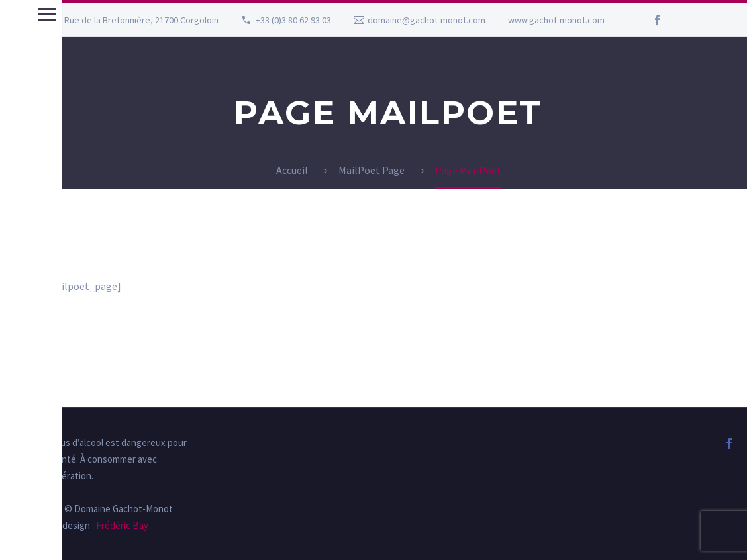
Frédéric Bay (121, 525)
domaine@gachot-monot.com (426, 20)
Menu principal (15, 14)
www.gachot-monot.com (556, 20)
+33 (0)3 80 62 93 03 (293, 20)
